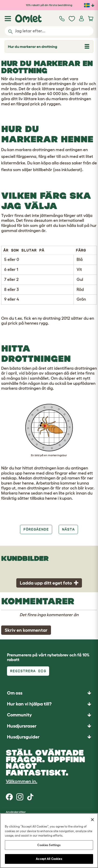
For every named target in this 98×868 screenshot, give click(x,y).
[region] (49, 841)
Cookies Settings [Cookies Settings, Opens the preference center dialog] (49, 845)
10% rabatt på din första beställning (49, 5)
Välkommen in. (22, 781)
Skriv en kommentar (26, 630)
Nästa (68, 529)
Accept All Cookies (49, 859)
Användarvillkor (16, 812)
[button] (49, 737)
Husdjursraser (22, 726)
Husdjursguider (23, 737)
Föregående (36, 529)
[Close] (92, 820)
